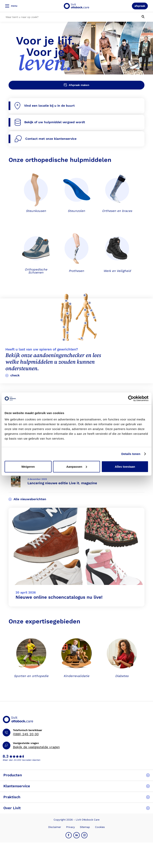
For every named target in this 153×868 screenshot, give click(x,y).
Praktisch (76, 797)
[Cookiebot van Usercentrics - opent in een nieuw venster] (131, 399)
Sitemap (85, 827)
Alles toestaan (125, 466)
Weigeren (28, 466)
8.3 (6, 756)
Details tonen (131, 454)
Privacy (71, 827)
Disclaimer (55, 827)
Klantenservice (76, 786)
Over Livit (76, 808)
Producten (76, 775)
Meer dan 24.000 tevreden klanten (21, 760)
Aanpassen (77, 466)
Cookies (100, 827)
